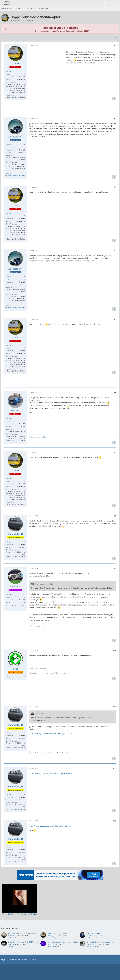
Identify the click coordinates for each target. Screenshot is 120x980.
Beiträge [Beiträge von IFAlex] (8, 677)
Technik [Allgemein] (54, 938)
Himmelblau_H (54, 753)
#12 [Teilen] (115, 768)
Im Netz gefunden (14, 938)
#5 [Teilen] (115, 319)
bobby (49, 944)
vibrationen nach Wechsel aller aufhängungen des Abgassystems (73, 942)
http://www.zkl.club (38, 437)
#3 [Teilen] (115, 187)
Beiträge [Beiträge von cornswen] (8, 71)
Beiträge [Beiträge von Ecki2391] (8, 418)
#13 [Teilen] (115, 821)
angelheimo (90, 944)
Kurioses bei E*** (94, 933)
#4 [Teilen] (115, 251)
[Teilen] (117, 38)
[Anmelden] (111, 3)
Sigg (10, 944)
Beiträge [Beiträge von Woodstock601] (8, 145)
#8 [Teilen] (115, 516)
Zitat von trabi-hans (42, 714)
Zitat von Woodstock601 (44, 584)
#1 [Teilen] (115, 45)
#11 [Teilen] (115, 707)
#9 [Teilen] (115, 568)
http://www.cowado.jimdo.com (14, 175)
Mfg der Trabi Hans (37, 626)
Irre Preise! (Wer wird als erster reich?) (23, 933)
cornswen (17, 21)
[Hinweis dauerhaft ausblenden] (115, 27)
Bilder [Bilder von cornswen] (7, 74)
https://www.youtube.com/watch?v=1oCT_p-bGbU (50, 734)
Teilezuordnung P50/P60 (57, 933)
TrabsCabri (90, 936)
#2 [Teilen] (115, 119)
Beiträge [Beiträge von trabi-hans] (8, 594)
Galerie (11, 946)
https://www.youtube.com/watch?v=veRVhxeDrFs (50, 826)
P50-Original (52, 936)
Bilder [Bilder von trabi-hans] (7, 597)
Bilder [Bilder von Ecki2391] (7, 421)
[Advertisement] (47, 64)
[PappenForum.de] (6, 3)
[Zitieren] (114, 99)
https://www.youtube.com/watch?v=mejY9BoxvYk (50, 773)
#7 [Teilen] (115, 452)
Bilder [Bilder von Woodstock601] (7, 147)
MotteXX (11, 936)
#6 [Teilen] (115, 392)
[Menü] (117, 3)
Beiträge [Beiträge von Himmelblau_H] (8, 542)
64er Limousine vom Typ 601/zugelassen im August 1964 (31, 942)
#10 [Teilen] (115, 651)
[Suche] (105, 3)
